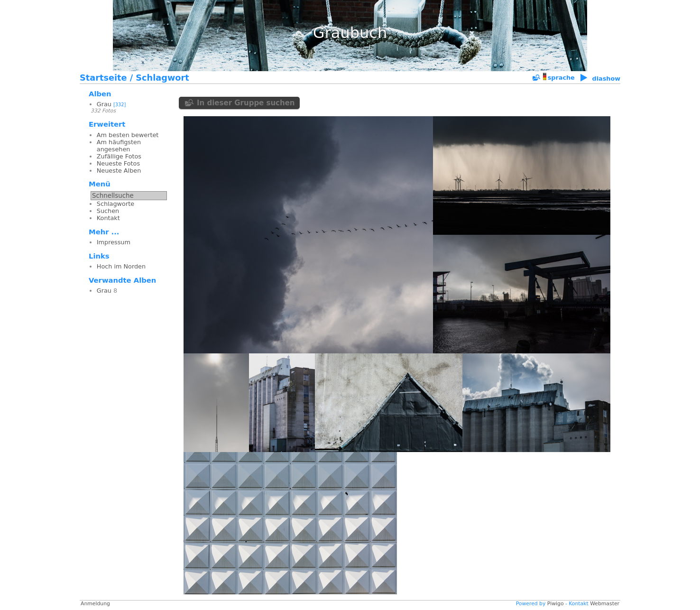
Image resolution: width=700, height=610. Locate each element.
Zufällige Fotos (119, 156)
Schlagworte (115, 204)
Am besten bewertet (128, 135)
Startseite (103, 78)
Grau (104, 104)
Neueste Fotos (118, 163)
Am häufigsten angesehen (119, 146)
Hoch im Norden (121, 266)
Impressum (114, 242)
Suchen (108, 211)
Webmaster (605, 604)
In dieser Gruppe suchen (246, 103)
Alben (100, 94)
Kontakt (108, 218)
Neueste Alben (119, 171)
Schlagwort (162, 78)
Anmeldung (95, 604)
